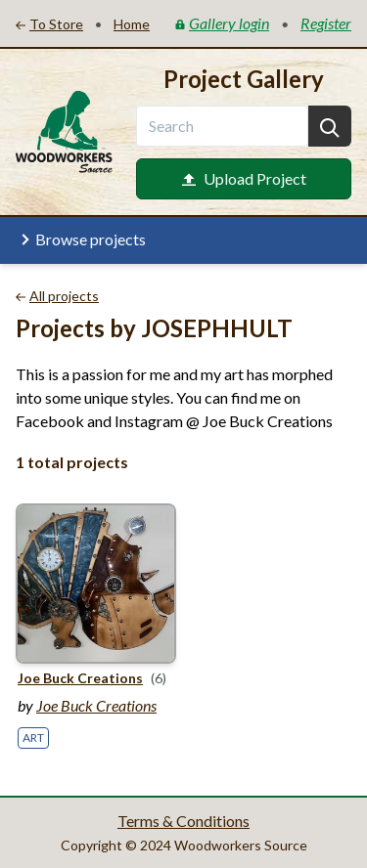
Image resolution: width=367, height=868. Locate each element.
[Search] (330, 126)
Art (33, 738)
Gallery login (222, 23)
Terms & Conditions (183, 821)
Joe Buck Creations (96, 705)
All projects (57, 296)
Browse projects (81, 239)
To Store (49, 24)
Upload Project (244, 178)
